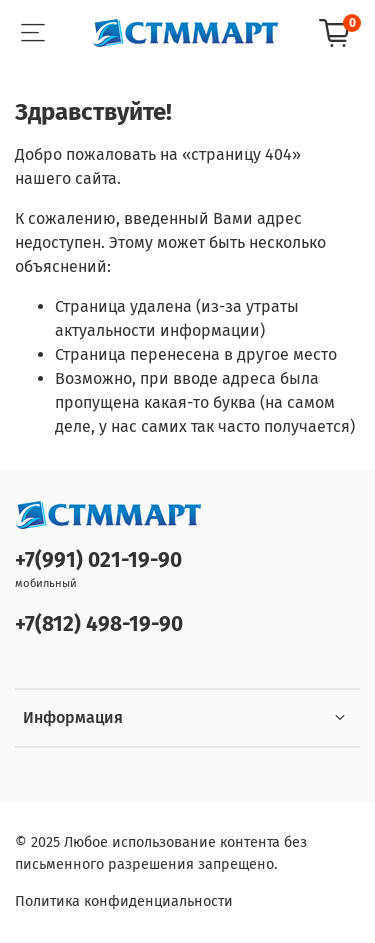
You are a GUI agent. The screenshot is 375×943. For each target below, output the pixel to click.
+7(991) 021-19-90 (98, 560)
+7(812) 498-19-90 (99, 624)
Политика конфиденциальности (124, 901)
